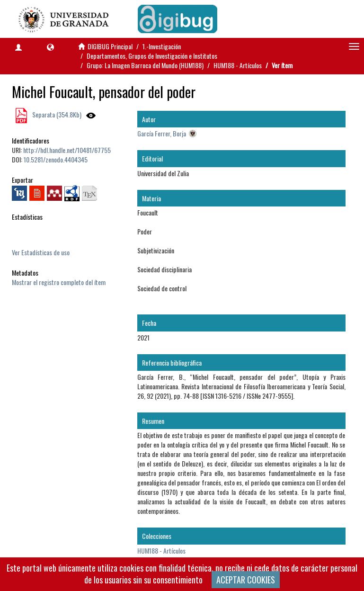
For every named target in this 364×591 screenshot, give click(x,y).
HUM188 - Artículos (238, 65)
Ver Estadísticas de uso (41, 252)
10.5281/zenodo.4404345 (56, 159)
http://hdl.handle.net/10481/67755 (67, 150)
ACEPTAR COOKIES (246, 580)
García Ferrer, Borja (162, 133)
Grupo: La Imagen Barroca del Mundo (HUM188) (145, 65)
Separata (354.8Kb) (56, 114)
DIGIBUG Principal (110, 46)
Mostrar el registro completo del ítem (59, 282)
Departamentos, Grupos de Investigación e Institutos (152, 56)
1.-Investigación (162, 46)
